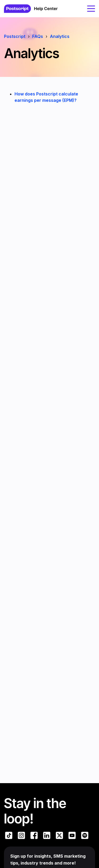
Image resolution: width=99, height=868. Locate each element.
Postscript (15, 36)
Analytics (60, 36)
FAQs (38, 36)
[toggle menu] (91, 8)
